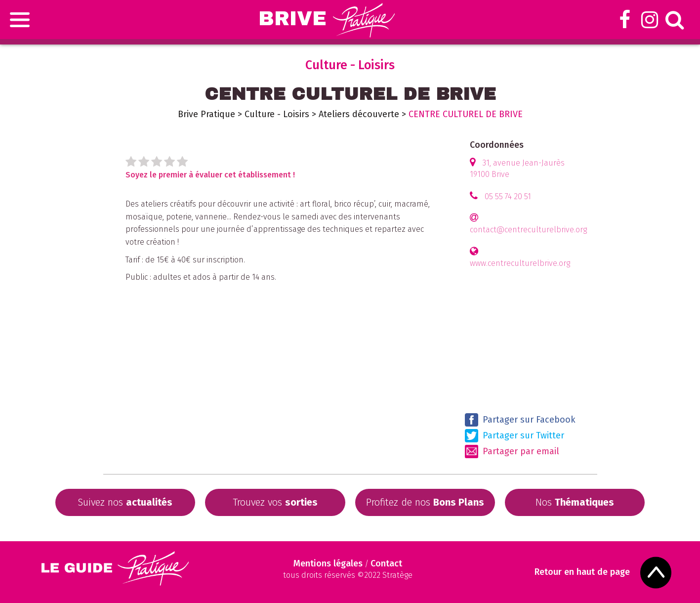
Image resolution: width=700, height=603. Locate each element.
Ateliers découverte (359, 114)
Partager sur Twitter (515, 436)
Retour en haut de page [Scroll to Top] (583, 572)
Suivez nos (125, 502)
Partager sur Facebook (520, 420)
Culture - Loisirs (277, 114)
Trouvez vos (275, 502)
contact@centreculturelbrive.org (528, 230)
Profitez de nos (425, 502)
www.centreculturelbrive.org (520, 263)
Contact (386, 563)
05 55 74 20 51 (508, 196)
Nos (575, 502)
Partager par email (512, 452)
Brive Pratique (206, 114)
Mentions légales (328, 563)
